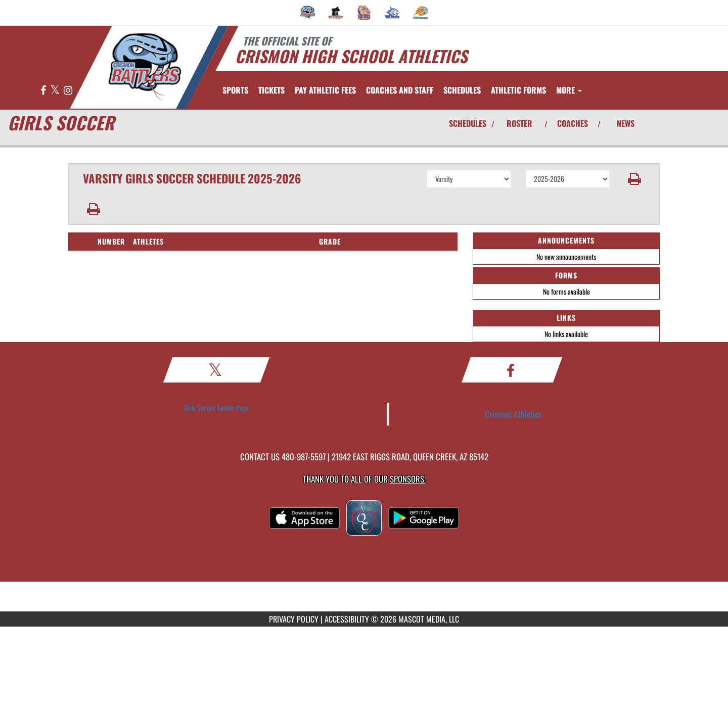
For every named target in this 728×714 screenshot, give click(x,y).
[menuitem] (308, 13)
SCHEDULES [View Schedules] (468, 123)
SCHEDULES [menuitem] (462, 90)
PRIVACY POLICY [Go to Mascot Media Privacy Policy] (294, 619)
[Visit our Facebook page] (44, 91)
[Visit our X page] (56, 91)
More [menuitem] (569, 90)
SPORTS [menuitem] (235, 90)
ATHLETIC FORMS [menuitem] (518, 90)
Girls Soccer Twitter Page (216, 408)
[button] (635, 179)
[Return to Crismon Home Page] (144, 66)
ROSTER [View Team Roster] (519, 123)
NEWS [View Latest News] (626, 123)
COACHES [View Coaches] (573, 123)
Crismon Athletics (513, 414)
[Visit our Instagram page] (68, 91)
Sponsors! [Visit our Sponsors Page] (408, 479)
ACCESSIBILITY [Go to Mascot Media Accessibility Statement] (347, 619)
